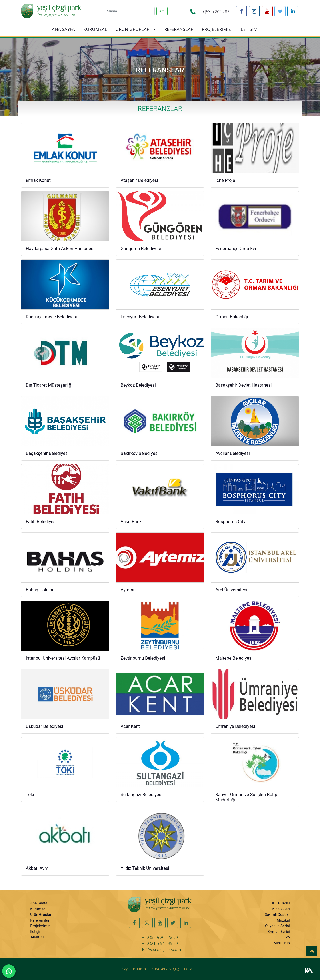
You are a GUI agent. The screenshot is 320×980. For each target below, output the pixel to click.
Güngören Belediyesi (141, 249)
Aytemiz (129, 590)
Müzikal (283, 920)
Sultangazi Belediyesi (142, 795)
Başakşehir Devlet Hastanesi (243, 385)
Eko (287, 937)
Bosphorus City (230, 522)
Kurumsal (38, 909)
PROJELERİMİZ (216, 29)
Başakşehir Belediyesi (47, 453)
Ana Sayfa (39, 903)
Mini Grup (282, 943)
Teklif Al (37, 937)
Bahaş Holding (40, 590)
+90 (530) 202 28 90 (215, 12)
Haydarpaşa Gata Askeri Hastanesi (60, 249)
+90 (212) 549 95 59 (160, 943)
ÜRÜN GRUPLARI (133, 29)
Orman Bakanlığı (232, 317)
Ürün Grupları (41, 914)
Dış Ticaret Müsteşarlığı (49, 385)
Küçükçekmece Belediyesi (51, 317)
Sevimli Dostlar (277, 914)
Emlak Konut (38, 180)
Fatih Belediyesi (41, 522)
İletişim (36, 932)
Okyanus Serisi (277, 926)
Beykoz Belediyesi (138, 385)
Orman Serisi (279, 932)
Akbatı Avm (37, 868)
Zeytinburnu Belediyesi (143, 658)
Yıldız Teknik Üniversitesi (145, 868)
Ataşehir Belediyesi (139, 180)
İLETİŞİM (248, 29)
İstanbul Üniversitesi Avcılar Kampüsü (63, 658)
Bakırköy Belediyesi (140, 453)
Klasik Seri (281, 909)
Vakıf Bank (131, 522)
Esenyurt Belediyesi (140, 317)
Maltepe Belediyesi (234, 658)
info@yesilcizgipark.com (160, 949)
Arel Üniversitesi (231, 590)
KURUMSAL (95, 29)
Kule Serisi (281, 903)
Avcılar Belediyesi (233, 453)
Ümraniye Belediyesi (235, 726)
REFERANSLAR (179, 29)
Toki (30, 795)
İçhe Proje (225, 180)
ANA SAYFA (63, 29)
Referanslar (40, 920)
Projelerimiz (40, 926)
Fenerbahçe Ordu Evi (236, 249)
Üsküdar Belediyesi (44, 726)
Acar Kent (130, 726)
